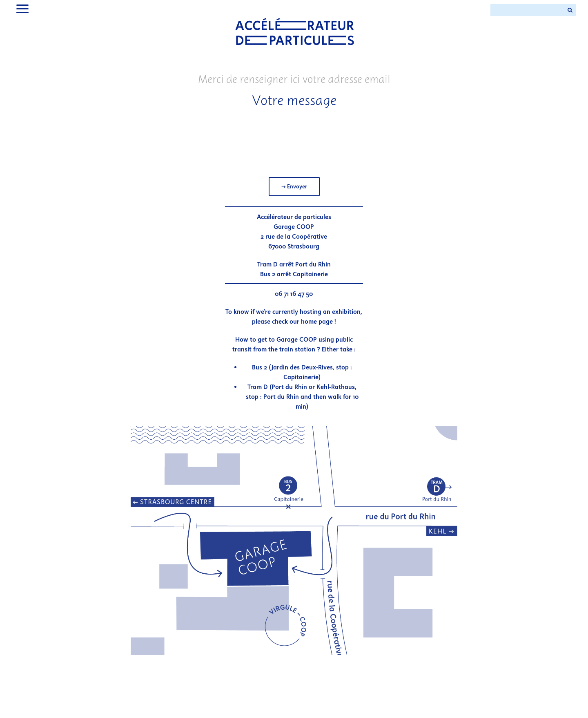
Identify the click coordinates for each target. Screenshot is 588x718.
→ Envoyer (294, 187)
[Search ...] (527, 10)
